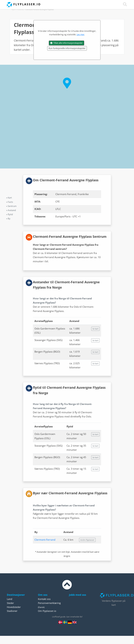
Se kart (95, 329)
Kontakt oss (44, 599)
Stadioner (12, 611)
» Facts (10, 202)
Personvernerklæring (49, 603)
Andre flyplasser (87, 540)
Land (10, 599)
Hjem (14, 10)
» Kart (9, 198)
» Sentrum (11, 206)
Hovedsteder (14, 607)
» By (8, 218)
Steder (10, 603)
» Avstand (11, 210)
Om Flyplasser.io (47, 611)
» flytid (10, 214)
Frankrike (20, 10)
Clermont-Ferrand (45, 540)
